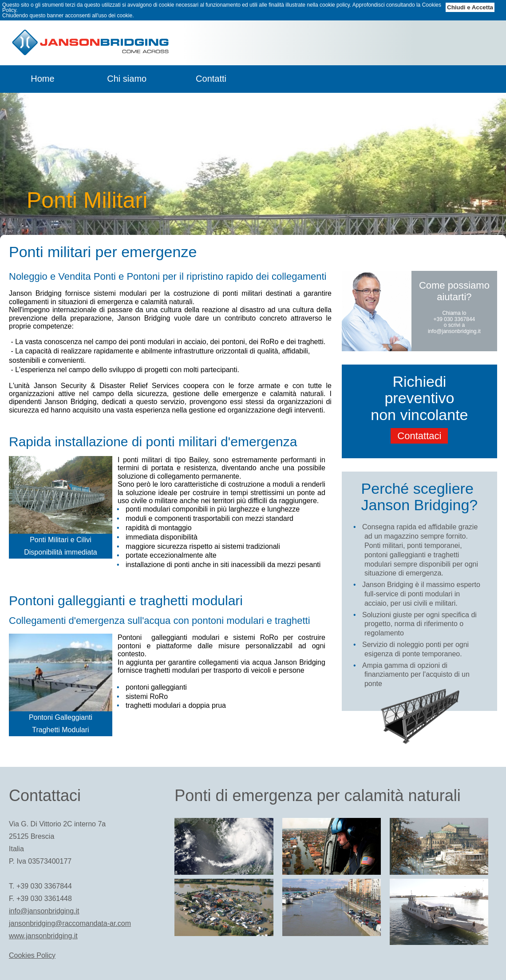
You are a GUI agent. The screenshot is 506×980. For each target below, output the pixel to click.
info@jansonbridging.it (44, 911)
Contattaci (419, 436)
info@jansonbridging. (453, 331)
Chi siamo (127, 79)
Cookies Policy (32, 955)
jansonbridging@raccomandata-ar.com (70, 923)
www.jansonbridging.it (43, 936)
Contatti (211, 79)
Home (42, 79)
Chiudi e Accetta (470, 7)
